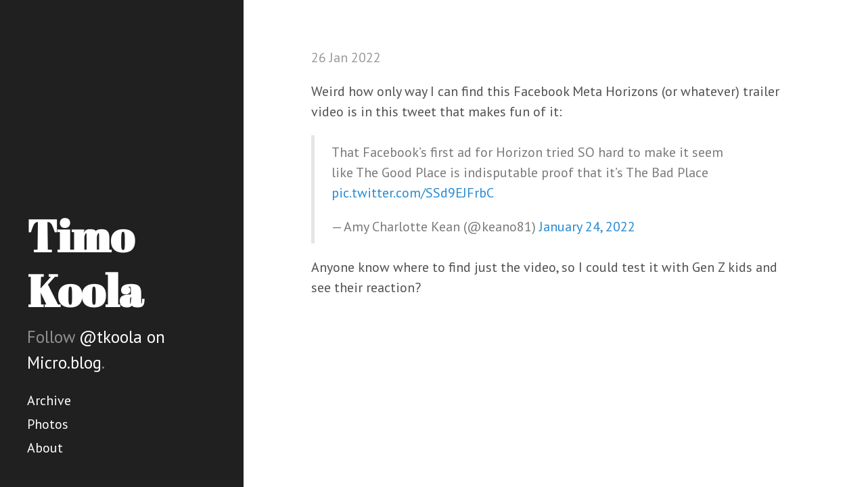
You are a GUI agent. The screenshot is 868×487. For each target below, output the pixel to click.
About (45, 448)
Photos (48, 424)
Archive (49, 400)
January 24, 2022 (587, 227)
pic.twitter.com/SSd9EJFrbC (413, 193)
